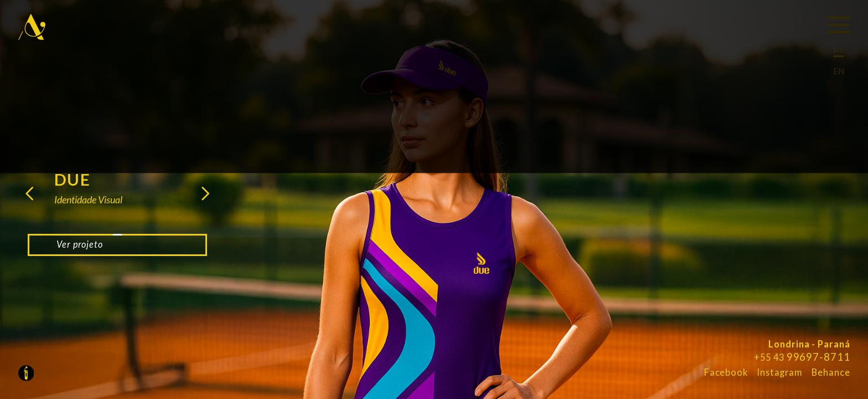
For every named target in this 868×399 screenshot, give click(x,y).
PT (839, 51)
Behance (831, 372)
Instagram (780, 372)
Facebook (726, 372)
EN (839, 71)
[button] (33, 198)
